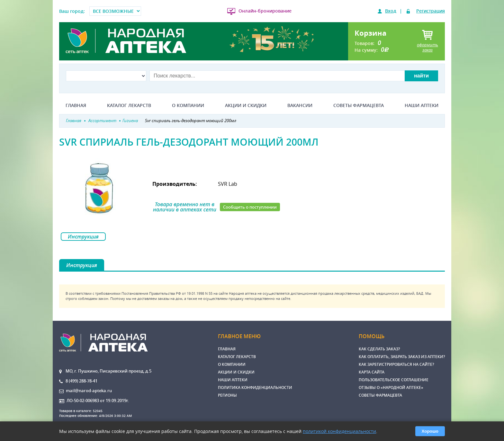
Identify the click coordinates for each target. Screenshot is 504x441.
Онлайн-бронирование (265, 11)
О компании (188, 105)
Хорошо (430, 431)
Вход (391, 11)
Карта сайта (372, 372)
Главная (76, 105)
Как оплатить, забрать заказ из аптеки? (402, 357)
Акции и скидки (246, 105)
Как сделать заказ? (379, 349)
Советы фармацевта (359, 105)
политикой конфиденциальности (339, 431)
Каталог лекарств (129, 105)
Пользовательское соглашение (394, 380)
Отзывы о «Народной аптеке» (391, 387)
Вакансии (300, 105)
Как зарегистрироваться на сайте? (396, 364)
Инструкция (83, 237)
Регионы (227, 395)
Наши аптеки (422, 105)
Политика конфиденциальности (255, 387)
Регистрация (431, 11)
